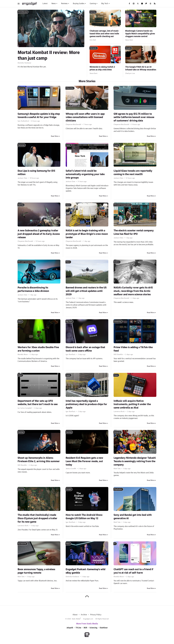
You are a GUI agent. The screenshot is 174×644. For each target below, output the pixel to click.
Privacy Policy (96, 615)
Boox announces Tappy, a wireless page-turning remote (36, 571)
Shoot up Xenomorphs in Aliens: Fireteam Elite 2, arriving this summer (39, 460)
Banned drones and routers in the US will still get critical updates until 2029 (86, 291)
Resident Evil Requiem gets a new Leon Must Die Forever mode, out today (84, 461)
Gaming (93, 4)
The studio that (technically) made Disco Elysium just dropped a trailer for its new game (37, 518)
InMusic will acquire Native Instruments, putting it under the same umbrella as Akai (132, 404)
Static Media (76, 619)
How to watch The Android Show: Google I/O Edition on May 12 (84, 517)
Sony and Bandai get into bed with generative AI (133, 517)
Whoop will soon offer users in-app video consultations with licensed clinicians (85, 117)
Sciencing (93, 628)
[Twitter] (138, 4)
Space (68, 205)
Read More (55, 136)
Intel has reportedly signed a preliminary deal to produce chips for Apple (86, 404)
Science (117, 262)
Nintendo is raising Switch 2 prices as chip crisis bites (102, 68)
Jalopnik (70, 628)
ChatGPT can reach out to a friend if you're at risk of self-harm (133, 571)
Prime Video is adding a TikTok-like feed (133, 349)
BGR (85, 628)
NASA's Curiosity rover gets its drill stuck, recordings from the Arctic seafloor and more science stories (133, 291)
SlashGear (104, 628)
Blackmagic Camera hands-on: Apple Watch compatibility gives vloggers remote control (140, 34)
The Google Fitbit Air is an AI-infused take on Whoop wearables (141, 68)
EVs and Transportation (122, 205)
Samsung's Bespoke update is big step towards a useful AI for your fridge (39, 116)
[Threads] (150, 4)
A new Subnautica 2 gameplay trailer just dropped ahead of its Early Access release (39, 234)
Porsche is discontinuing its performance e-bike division (33, 289)
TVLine (78, 628)
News (54, 4)
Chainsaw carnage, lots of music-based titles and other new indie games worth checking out (104, 34)
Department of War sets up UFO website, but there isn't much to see (38, 403)
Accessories (22, 544)
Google (128, 48)
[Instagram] (134, 4)
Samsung (21, 88)
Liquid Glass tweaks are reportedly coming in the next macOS (133, 173)
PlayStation (118, 489)
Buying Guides (79, 4)
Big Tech (105, 4)
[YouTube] (142, 4)
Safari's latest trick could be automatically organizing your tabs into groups (85, 174)
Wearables (70, 88)
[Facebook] (129, 4)
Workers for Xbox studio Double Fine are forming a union (38, 349)
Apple (68, 145)
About (75, 615)
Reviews (64, 4)
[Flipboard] (146, 4)
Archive (84, 615)
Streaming (118, 322)
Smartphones (130, 12)
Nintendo (93, 48)
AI (115, 544)
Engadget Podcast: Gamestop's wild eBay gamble (86, 571)
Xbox (20, 322)
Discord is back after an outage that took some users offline (85, 349)
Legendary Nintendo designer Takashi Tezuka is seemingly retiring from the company (135, 461)
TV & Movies (23, 12)
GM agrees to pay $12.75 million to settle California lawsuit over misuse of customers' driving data (134, 117)
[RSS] (155, 4)
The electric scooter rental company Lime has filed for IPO (134, 232)
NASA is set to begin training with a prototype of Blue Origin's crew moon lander (87, 234)
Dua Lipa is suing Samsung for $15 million (36, 173)
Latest (45, 4)
